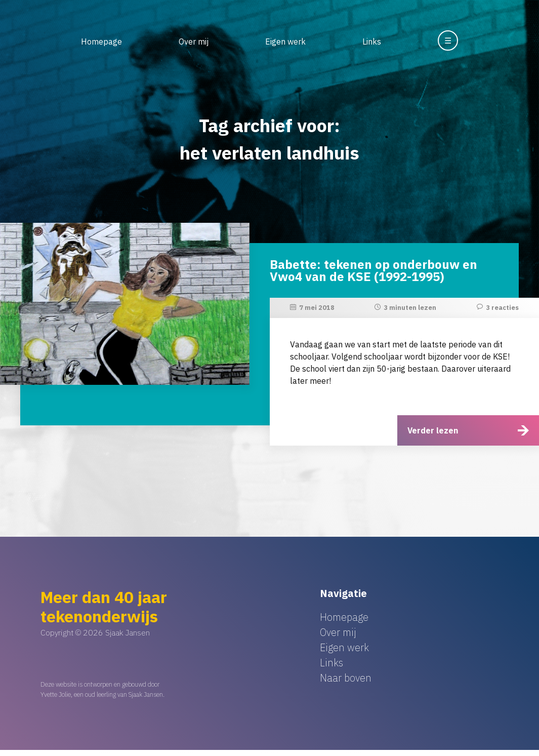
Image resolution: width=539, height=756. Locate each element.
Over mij (194, 42)
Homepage (101, 42)
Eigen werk (285, 42)
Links (372, 42)
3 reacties (502, 308)
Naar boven (346, 678)
